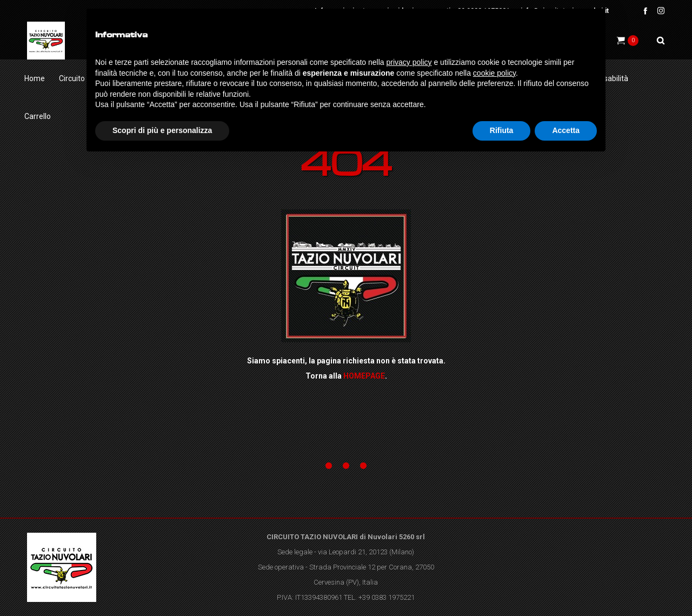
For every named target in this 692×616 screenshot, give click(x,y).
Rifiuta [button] (502, 130)
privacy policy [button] (409, 62)
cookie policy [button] (494, 73)
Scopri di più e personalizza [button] (162, 130)
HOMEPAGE (364, 376)
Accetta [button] (566, 130)
